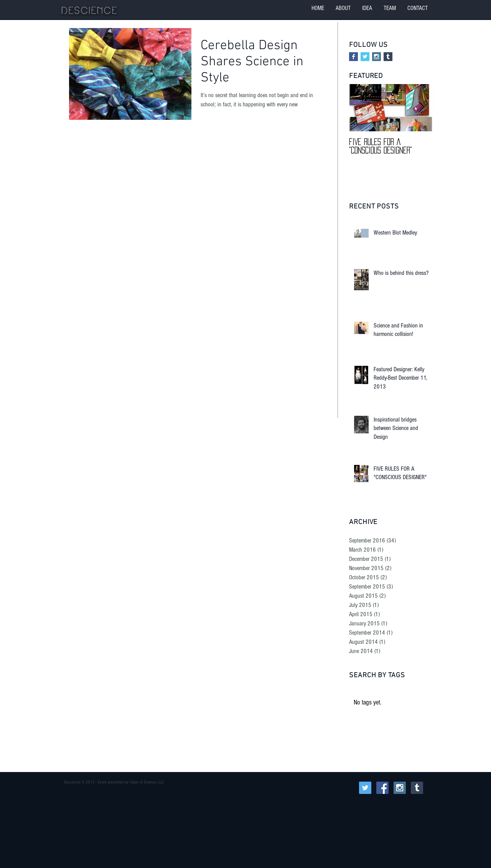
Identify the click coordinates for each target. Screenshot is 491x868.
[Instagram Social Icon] (376, 57)
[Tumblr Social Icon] (388, 57)
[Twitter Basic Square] (365, 57)
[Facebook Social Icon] (382, 788)
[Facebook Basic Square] (353, 57)
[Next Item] (421, 108)
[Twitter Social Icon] (365, 788)
